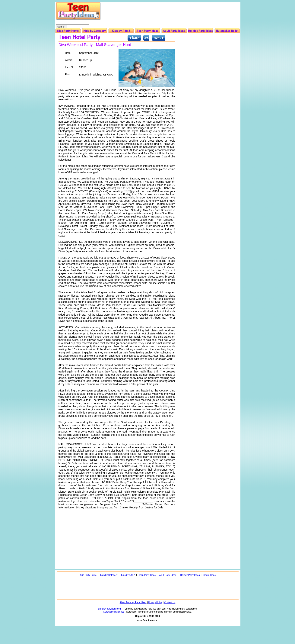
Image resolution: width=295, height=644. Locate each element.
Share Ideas (209, 575)
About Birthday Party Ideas (133, 602)
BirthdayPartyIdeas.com (109, 609)
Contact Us (170, 602)
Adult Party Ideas (168, 575)
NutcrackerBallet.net (114, 612)
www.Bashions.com (148, 620)
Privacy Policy (155, 602)
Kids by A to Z (128, 575)
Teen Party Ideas (147, 575)
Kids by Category (109, 575)
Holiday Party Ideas (190, 575)
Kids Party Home (88, 575)
